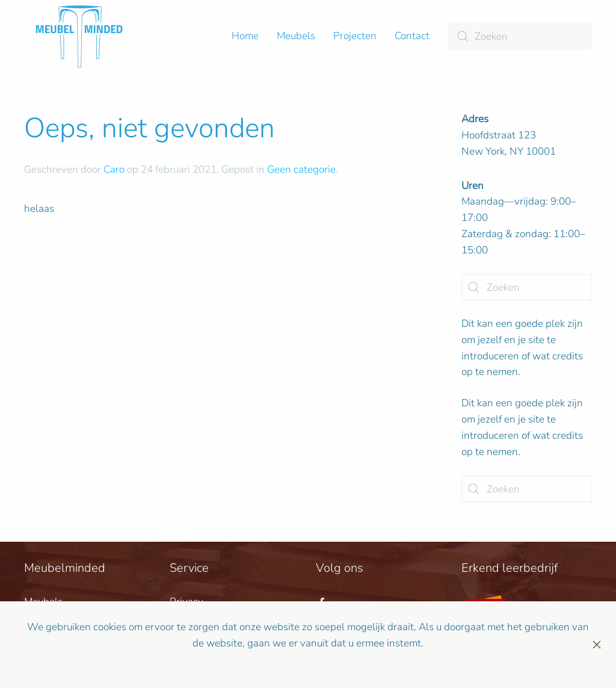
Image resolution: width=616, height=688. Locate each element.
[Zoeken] (520, 36)
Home (245, 36)
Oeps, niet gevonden (149, 128)
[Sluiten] (597, 645)
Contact (412, 36)
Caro (114, 169)
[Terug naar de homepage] (79, 36)
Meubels (296, 36)
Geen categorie (301, 169)
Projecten (355, 36)
